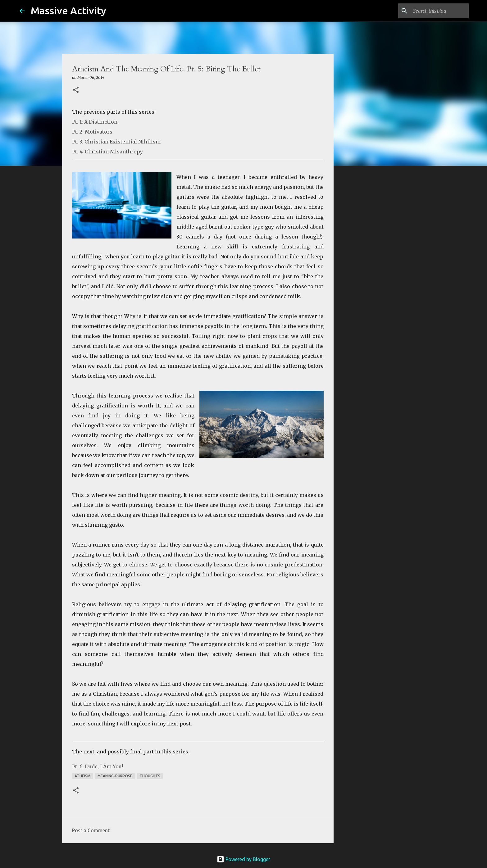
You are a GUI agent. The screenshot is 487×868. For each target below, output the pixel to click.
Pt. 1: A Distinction (95, 122)
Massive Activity (68, 11)
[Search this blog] (436, 11)
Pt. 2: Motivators (92, 132)
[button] (76, 90)
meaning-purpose (115, 776)
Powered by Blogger (243, 859)
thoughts (150, 776)
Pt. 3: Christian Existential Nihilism (116, 142)
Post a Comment (91, 830)
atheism (82, 776)
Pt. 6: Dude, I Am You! (98, 766)
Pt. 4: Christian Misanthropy (107, 152)
